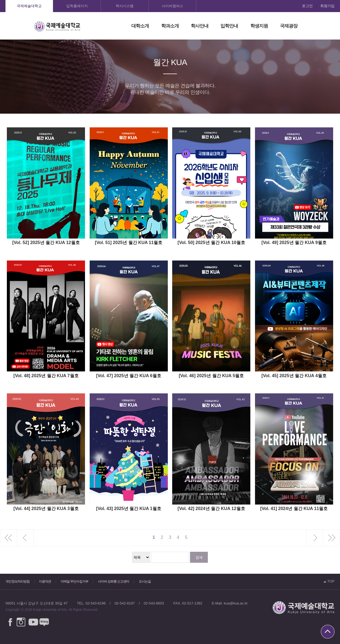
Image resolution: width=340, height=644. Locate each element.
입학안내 (229, 26)
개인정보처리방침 (18, 581)
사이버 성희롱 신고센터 (114, 581)
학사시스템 (125, 6)
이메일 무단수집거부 (74, 581)
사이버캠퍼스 (172, 6)
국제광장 (289, 26)
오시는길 (145, 581)
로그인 (307, 6)
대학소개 (140, 26)
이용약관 (45, 581)
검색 (199, 557)
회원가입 (327, 6)
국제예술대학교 (29, 6)
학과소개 (170, 26)
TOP (329, 581)
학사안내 (200, 26)
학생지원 (259, 26)
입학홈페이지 (77, 6)
